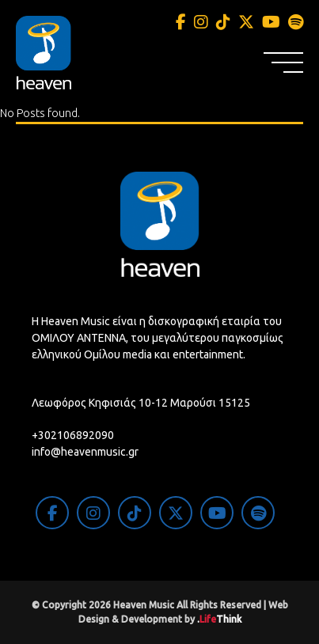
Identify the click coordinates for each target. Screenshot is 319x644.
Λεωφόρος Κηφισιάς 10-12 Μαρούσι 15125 (141, 403)
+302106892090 (73, 435)
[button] (283, 63)
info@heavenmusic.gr (85, 452)
